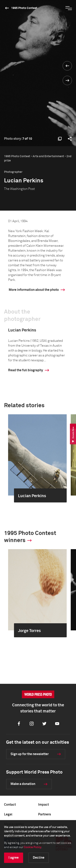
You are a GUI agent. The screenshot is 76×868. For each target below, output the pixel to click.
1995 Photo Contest (24, 8)
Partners (44, 814)
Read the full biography (26, 370)
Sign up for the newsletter (30, 754)
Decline (39, 858)
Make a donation (23, 784)
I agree (14, 858)
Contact (10, 805)
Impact (43, 805)
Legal (8, 814)
